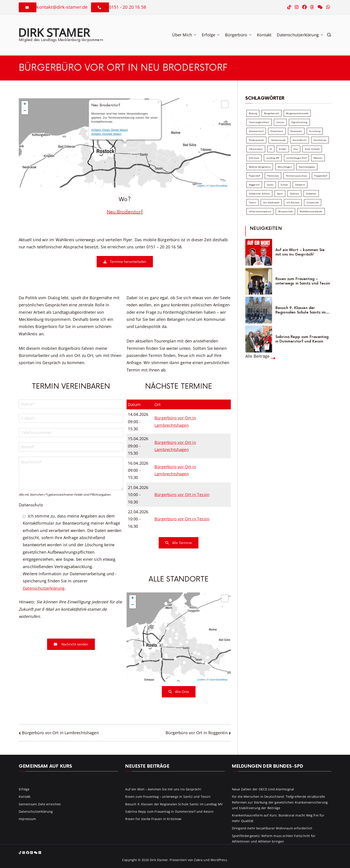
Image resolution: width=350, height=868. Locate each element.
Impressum (27, 819)
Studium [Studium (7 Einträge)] (294, 194)
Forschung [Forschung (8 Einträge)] (315, 131)
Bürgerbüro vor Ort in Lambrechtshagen (60, 733)
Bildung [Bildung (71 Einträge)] (253, 113)
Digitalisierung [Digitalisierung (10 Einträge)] (299, 122)
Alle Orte (179, 692)
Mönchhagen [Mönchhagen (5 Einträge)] (285, 167)
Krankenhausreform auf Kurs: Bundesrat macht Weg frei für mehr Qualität (278, 818)
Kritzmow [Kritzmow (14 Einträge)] (254, 158)
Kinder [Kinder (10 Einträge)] (283, 149)
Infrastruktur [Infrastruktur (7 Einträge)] (256, 149)
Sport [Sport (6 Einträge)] (280, 194)
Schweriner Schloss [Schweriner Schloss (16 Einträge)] (259, 194)
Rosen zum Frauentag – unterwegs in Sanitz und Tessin (303, 281)
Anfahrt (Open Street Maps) (110, 130)
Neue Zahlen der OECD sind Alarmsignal (263, 789)
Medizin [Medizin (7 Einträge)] (318, 158)
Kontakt (264, 35)
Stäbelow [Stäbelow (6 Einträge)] (311, 194)
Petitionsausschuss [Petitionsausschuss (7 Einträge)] (297, 176)
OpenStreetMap (219, 186)
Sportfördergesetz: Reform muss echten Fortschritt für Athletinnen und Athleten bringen (274, 839)
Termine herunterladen (125, 262)
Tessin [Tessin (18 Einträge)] (252, 202)
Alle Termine (179, 543)
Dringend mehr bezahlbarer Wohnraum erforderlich (272, 828)
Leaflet (201, 186)
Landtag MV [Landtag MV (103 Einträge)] (273, 158)
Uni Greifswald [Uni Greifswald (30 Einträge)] (271, 202)
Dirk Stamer (54, 32)
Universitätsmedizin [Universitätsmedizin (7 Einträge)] (260, 211)
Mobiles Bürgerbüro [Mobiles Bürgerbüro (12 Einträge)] (260, 167)
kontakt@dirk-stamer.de (62, 7)
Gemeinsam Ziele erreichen (40, 804)
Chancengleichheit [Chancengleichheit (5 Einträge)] (259, 122)
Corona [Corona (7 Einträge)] (280, 122)
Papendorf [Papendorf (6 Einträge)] (255, 176)
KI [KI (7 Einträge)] (271, 149)
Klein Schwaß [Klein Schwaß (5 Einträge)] (312, 149)
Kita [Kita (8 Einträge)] (296, 149)
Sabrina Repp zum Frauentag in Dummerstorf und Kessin (302, 339)
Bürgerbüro (238, 35)
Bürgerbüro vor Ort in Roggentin (197, 733)
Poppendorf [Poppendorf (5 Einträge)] (321, 176)
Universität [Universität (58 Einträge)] (313, 202)
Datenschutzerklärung (300, 35)
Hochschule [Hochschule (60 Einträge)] (320, 140)
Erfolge (211, 35)
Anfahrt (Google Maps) (106, 134)
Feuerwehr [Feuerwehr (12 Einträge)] (296, 131)
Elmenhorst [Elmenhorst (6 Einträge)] (277, 131)
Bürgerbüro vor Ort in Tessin (182, 495)
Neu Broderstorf (125, 212)
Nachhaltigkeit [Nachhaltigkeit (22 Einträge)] (307, 167)
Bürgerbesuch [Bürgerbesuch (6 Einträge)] (272, 113)
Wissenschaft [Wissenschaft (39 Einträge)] (285, 211)
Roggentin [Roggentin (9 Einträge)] (254, 185)
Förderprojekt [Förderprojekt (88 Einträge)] (256, 140)
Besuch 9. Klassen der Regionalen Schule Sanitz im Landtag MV (301, 310)
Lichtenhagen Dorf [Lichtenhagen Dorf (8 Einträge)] (296, 158)
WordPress (219, 860)
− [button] (25, 111)
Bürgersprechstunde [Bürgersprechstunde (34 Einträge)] (297, 113)
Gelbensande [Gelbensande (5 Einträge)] (278, 140)
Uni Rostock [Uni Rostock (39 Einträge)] (293, 202)
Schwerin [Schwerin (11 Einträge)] (300, 185)
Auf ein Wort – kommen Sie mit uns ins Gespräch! (300, 252)
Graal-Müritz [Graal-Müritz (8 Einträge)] (300, 140)
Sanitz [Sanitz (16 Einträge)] (270, 185)
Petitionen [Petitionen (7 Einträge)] (273, 176)
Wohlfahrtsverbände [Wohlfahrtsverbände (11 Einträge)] (311, 211)
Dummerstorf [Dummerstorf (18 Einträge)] (256, 131)
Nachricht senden (71, 644)
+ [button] (25, 104)
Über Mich (184, 35)
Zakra (198, 860)
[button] (194, 35)
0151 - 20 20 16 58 (127, 7)
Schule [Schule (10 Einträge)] (284, 185)
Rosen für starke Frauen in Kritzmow (153, 819)
